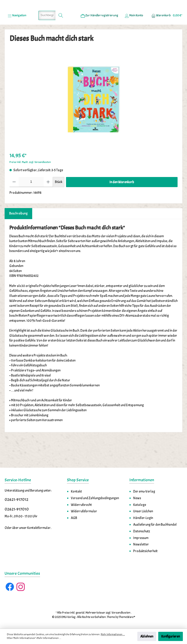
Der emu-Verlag (144, 491)
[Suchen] (61, 42)
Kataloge (140, 505)
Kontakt (76, 491)
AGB (74, 518)
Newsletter (141, 545)
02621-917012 (16, 500)
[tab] (18, 240)
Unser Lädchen (143, 511)
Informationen (142, 480)
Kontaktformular (39, 528)
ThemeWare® (127, 617)
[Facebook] (10, 587)
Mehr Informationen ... (113, 634)
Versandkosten (121, 613)
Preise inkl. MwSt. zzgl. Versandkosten (30, 188)
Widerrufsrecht (81, 505)
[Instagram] (21, 587)
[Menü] (17, 42)
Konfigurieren (171, 636)
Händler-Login (143, 518)
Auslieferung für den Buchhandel (155, 525)
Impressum (141, 538)
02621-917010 (17, 509)
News (137, 498)
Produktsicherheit (145, 551)
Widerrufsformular (84, 511)
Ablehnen (147, 636)
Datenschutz (142, 531)
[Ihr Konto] (134, 42)
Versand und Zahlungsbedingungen (95, 498)
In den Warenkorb (122, 208)
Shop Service (78, 480)
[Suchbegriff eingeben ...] (47, 42)
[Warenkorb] (165, 42)
